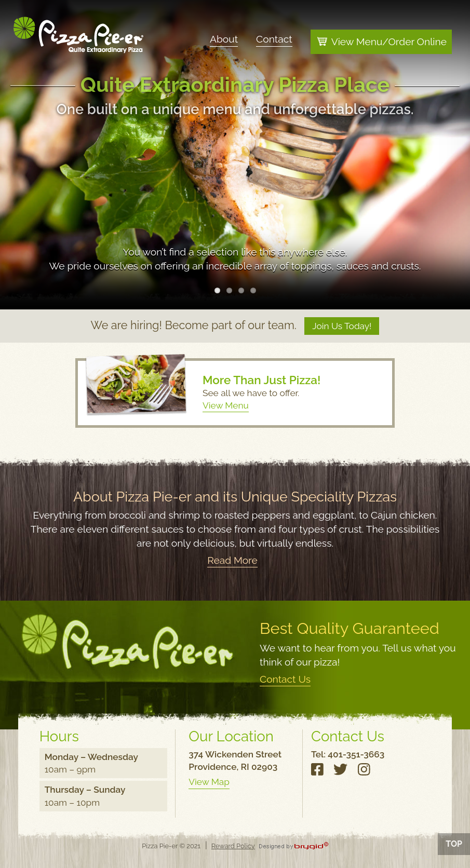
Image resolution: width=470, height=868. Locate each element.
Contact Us (285, 679)
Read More (232, 560)
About (224, 38)
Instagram (365, 772)
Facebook (319, 772)
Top (454, 844)
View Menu (226, 405)
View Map (209, 782)
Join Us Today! (342, 326)
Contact (274, 38)
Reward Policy (233, 846)
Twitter (342, 772)
